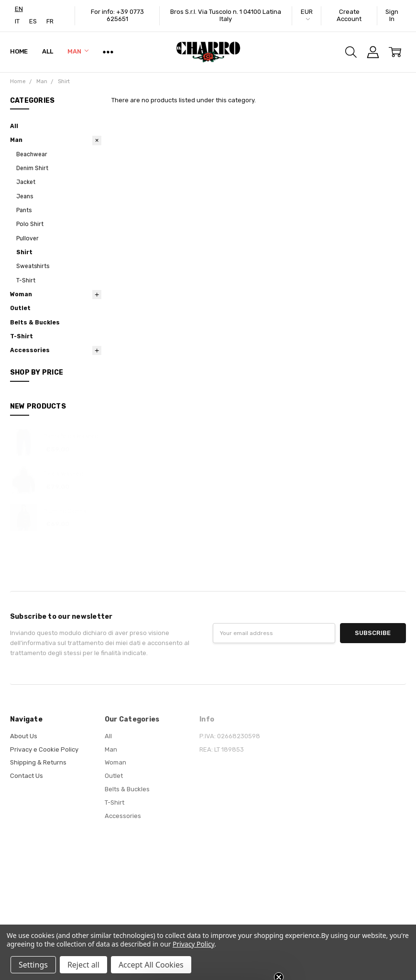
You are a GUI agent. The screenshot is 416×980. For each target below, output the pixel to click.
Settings (33, 965)
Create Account (349, 15)
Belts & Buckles (35, 323)
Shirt (24, 252)
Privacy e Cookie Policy (44, 749)
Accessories (30, 350)
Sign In (392, 15)
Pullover (27, 238)
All (48, 51)
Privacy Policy (193, 944)
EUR (307, 15)
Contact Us (27, 776)
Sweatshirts (33, 266)
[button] (208, 968)
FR (50, 21)
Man (78, 51)
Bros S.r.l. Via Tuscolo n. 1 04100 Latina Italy (226, 15)
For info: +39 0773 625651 (117, 15)
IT (17, 21)
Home (19, 51)
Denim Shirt (32, 168)
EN (19, 9)
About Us (24, 736)
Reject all (83, 965)
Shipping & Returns (38, 762)
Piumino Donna (65, 511)
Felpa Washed (63, 474)
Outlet (20, 308)
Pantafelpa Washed (71, 436)
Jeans (25, 196)
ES (33, 21)
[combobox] (19, 9)
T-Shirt (26, 280)
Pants (24, 210)
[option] (17, 21)
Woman (21, 294)
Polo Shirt (30, 224)
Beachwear (32, 154)
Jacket (26, 182)
